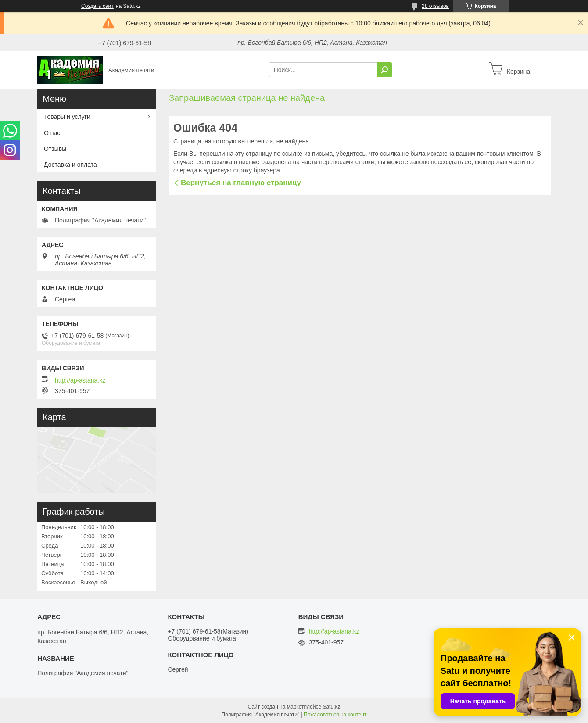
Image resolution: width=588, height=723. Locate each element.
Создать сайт (97, 6)
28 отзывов (435, 6)
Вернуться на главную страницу (241, 183)
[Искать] (384, 70)
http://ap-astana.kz (80, 380)
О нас (52, 133)
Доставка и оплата (70, 165)
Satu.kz (331, 707)
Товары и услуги (67, 117)
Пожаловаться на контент (335, 715)
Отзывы (55, 149)
